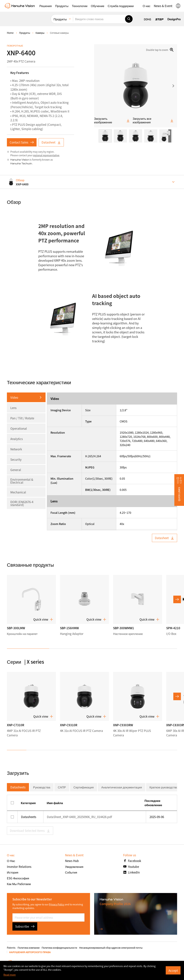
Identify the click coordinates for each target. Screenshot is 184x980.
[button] (46, 6)
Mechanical (18, 492)
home (10, 33)
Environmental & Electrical (22, 481)
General (16, 470)
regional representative (46, 155)
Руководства (42, 787)
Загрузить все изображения (153, 120)
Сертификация (84, 787)
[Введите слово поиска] (99, 19)
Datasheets (18, 787)
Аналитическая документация (122, 787)
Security (16, 459)
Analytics (17, 439)
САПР (62, 787)
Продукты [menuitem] (60, 19)
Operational (19, 428)
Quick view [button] (43, 619)
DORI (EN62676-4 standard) (22, 503)
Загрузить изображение (112, 120)
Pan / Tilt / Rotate (22, 418)
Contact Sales (22, 142)
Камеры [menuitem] (40, 33)
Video (14, 397)
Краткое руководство (164, 787)
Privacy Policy (57, 904)
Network (16, 449)
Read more (10, 975)
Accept (173, 970)
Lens (13, 408)
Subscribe (25, 926)
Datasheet (51, 142)
